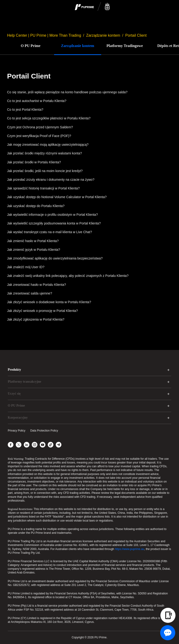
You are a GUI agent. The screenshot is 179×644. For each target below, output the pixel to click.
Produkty (14, 370)
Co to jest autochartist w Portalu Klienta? (37, 101)
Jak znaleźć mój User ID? (26, 267)
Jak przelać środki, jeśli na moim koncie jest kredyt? (45, 171)
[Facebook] (11, 445)
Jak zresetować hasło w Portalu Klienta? (37, 285)
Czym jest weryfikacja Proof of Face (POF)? (39, 136)
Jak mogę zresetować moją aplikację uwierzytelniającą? (48, 145)
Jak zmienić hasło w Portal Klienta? (33, 241)
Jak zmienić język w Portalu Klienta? (34, 250)
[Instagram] (35, 445)
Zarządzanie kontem (103, 35)
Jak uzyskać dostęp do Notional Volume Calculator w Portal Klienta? (57, 197)
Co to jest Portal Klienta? (25, 110)
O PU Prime (31, 46)
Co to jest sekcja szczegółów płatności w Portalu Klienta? (49, 118)
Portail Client (136, 35)
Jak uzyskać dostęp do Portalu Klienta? (36, 206)
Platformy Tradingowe (125, 46)
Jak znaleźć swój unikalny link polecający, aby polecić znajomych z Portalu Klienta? (68, 276)
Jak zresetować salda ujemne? (30, 293)
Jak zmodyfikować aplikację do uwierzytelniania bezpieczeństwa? (55, 258)
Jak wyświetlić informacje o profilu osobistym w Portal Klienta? (52, 215)
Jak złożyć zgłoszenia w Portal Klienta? (36, 319)
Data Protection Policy (44, 431)
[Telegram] (59, 445)
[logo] (92, 7)
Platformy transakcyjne (24, 382)
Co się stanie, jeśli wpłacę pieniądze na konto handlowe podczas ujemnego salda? (67, 92)
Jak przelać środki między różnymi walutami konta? (44, 153)
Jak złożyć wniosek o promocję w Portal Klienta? (42, 311)
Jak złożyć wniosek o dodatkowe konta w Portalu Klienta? (49, 302)
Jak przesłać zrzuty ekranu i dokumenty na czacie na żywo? (51, 180)
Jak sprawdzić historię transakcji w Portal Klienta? (43, 188)
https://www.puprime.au (129, 549)
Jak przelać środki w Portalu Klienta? (34, 162)
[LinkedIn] (27, 445)
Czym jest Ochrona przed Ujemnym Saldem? (40, 127)
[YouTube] (43, 445)
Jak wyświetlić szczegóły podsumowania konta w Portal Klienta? (54, 223)
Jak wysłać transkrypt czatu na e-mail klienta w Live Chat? (50, 232)
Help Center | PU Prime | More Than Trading (44, 35)
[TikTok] (51, 445)
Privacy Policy (17, 431)
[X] (19, 445)
